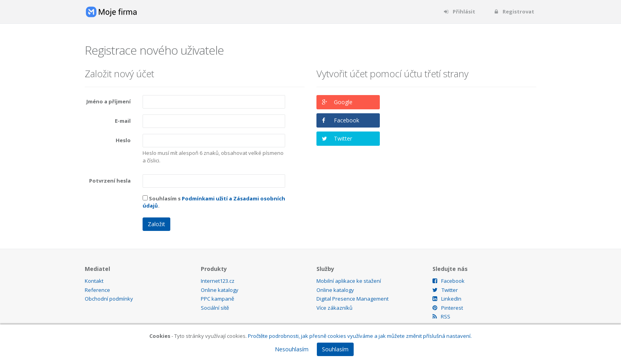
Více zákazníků (334, 308)
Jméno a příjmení (109, 101)
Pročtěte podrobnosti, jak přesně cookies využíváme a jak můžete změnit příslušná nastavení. (360, 336)
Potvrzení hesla (110, 181)
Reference (97, 290)
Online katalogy (220, 290)
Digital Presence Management (352, 299)
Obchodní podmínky (109, 299)
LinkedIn (447, 299)
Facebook (347, 120)
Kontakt (94, 281)
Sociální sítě (215, 308)
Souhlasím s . (214, 202)
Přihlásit (459, 11)
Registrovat (514, 11)
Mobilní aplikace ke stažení (349, 281)
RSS (441, 316)
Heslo (123, 140)
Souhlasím (335, 349)
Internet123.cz (218, 281)
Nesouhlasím (292, 349)
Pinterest (448, 308)
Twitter (343, 138)
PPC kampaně (217, 299)
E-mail (123, 121)
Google (343, 102)
